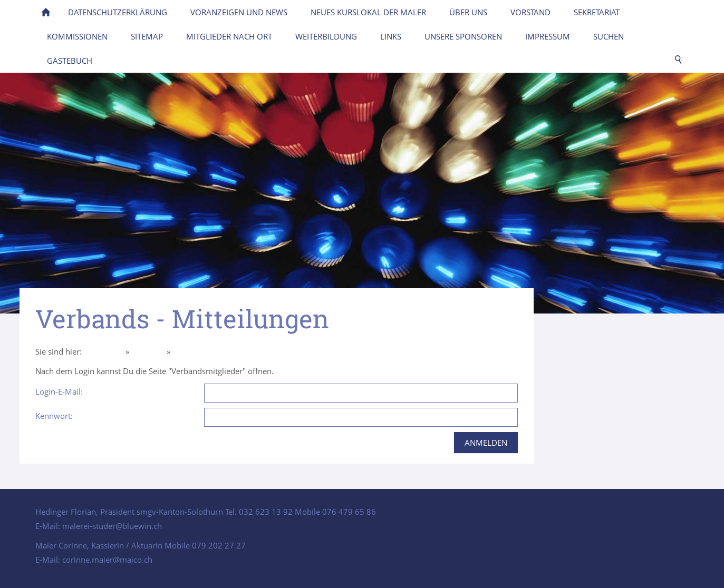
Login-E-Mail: (59, 391)
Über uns (148, 351)
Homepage (104, 351)
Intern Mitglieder (203, 351)
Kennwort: (54, 416)
